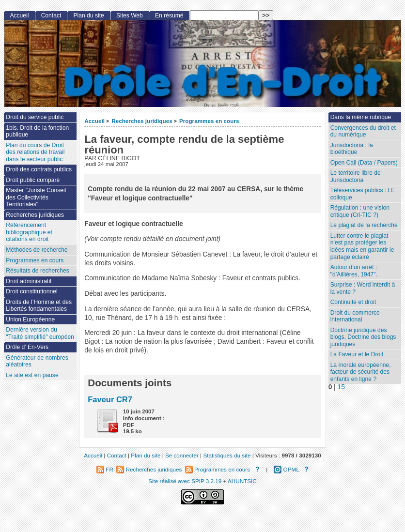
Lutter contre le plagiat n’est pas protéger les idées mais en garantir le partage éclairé (362, 246)
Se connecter (182, 455)
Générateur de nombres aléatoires (37, 361)
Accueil (94, 121)
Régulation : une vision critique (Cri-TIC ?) (360, 211)
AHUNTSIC (242, 481)
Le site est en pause (32, 375)
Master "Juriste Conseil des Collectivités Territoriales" (36, 197)
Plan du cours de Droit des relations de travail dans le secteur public (35, 152)
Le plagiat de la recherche (364, 225)
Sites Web (130, 15)
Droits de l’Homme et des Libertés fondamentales (39, 306)
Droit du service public (35, 117)
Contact (51, 15)
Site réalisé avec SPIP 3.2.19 (185, 481)
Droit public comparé (33, 180)
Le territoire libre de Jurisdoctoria (356, 176)
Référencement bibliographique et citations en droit (29, 232)
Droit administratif (29, 281)
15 (341, 387)
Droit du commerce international (355, 316)
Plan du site (89, 15)
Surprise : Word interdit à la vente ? (363, 288)
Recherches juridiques (142, 121)
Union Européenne (30, 319)
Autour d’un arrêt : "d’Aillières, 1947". (354, 271)
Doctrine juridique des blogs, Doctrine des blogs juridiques (363, 337)
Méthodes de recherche (37, 250)
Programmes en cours (209, 121)
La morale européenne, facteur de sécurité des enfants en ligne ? (361, 372)
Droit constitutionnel (31, 291)
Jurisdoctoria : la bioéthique (352, 149)
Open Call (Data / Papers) (364, 163)
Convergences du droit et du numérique (363, 131)
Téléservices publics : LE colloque (363, 194)
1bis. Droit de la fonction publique (37, 131)
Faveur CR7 (110, 399)
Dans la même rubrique (361, 117)
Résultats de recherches (37, 271)
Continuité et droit (353, 302)
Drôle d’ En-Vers (27, 347)
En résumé (169, 15)
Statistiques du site (227, 455)
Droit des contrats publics (39, 169)
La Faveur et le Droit (357, 354)
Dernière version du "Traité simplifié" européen (40, 333)
